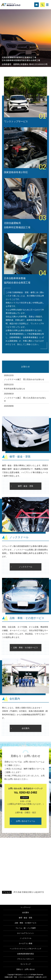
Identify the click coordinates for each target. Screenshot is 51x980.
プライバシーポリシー (25, 959)
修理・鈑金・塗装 (25, 486)
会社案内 (25, 728)
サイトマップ (25, 964)
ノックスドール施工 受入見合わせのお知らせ (24, 379)
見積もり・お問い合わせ (25, 969)
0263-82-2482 (25, 792)
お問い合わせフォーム (25, 821)
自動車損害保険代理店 (25, 954)
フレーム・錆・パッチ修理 (25, 928)
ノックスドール (25, 567)
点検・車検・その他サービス (25, 648)
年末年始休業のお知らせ (14, 389)
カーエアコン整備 (25, 943)
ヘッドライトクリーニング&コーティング (25, 949)
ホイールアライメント (25, 933)
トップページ (25, 907)
